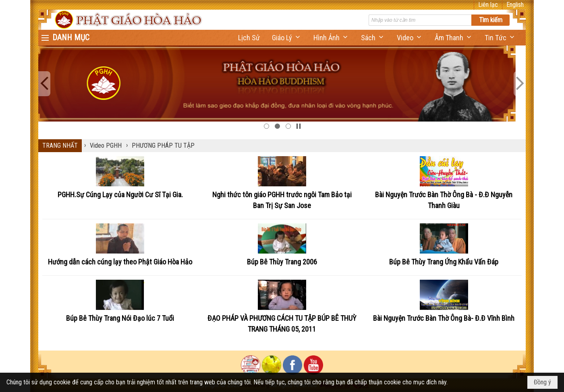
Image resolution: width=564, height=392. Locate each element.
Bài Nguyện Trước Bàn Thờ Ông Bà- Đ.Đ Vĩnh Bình (444, 318)
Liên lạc (488, 5)
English (515, 5)
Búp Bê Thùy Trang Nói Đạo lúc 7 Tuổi (120, 318)
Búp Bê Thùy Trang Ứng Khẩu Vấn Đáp (444, 262)
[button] (287, 38)
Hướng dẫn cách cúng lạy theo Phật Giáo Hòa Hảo (120, 262)
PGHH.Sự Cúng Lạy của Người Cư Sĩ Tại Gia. (120, 195)
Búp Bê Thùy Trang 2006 (282, 262)
